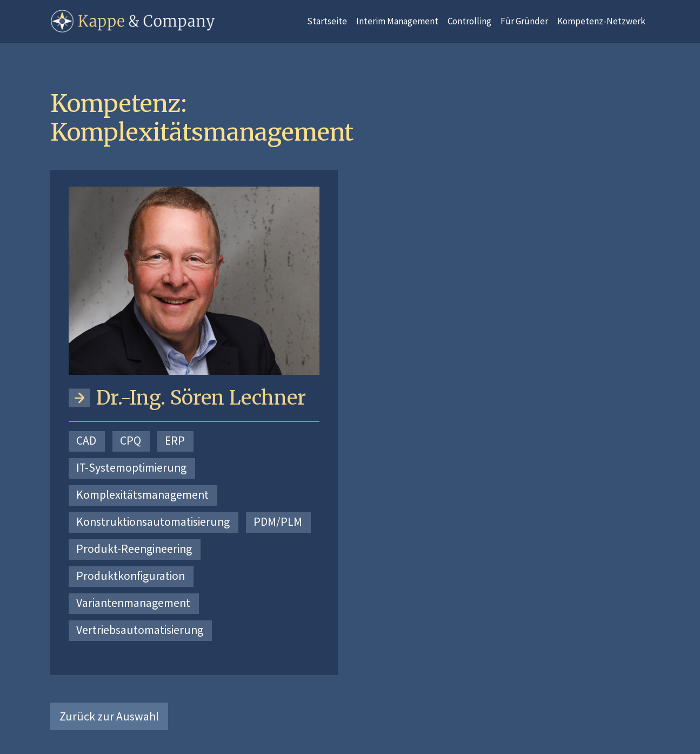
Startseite (327, 21)
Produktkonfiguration (131, 576)
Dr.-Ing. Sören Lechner (201, 398)
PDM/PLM (278, 522)
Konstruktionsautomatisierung (153, 522)
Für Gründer (524, 21)
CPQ (131, 441)
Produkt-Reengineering (134, 549)
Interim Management (397, 21)
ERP (175, 441)
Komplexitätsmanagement (142, 495)
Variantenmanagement (133, 603)
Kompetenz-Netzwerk (601, 21)
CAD (86, 441)
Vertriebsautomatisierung (140, 630)
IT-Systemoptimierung (131, 468)
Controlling (469, 21)
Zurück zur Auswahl (109, 716)
